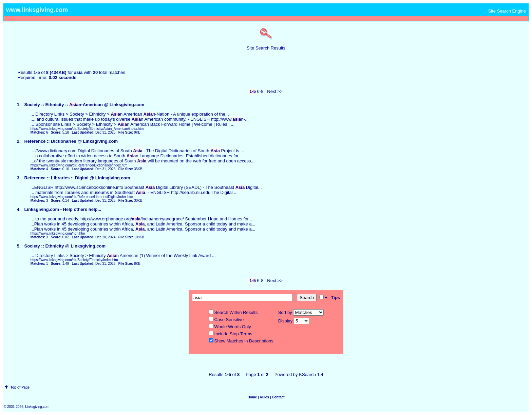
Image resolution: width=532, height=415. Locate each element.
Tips (336, 298)
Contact (278, 397)
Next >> (275, 91)
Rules (264, 397)
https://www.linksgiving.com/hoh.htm (58, 233)
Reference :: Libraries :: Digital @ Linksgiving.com (77, 178)
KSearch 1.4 (311, 374)
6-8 (260, 91)
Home (252, 397)
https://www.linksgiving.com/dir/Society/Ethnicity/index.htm (74, 260)
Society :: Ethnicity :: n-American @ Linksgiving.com (84, 105)
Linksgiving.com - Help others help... (63, 209)
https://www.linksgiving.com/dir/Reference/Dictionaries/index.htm (79, 165)
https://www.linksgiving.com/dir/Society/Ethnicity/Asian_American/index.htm (87, 129)
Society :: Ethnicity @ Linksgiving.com (65, 246)
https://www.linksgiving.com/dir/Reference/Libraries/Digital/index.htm (82, 197)
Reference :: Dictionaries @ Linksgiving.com (71, 141)
